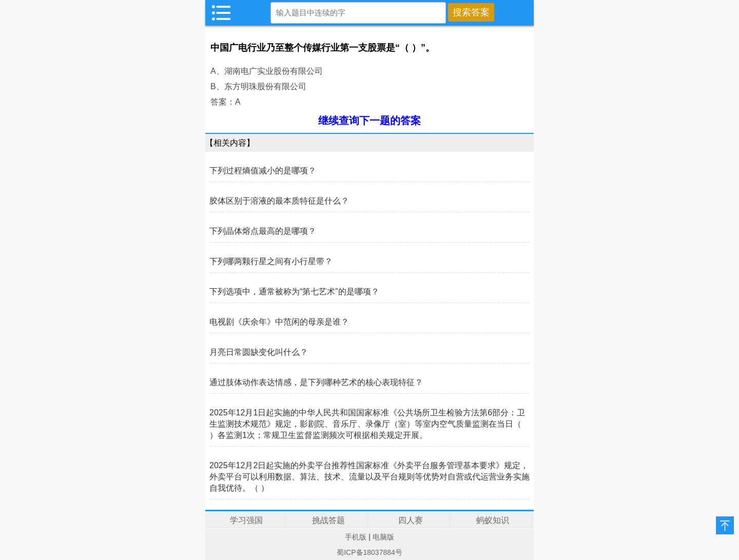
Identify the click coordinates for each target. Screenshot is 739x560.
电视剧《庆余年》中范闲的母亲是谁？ (279, 322)
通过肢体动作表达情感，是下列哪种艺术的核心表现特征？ (316, 382)
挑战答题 (328, 520)
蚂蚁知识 (493, 520)
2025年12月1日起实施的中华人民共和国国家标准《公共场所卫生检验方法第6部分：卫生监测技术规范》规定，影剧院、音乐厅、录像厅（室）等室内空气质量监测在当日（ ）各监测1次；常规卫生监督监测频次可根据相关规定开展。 (367, 424)
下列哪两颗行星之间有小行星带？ (271, 261)
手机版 (356, 537)
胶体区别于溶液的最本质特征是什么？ (279, 201)
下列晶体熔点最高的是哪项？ (263, 231)
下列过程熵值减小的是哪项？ (263, 171)
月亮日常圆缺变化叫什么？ (259, 352)
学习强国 (246, 520)
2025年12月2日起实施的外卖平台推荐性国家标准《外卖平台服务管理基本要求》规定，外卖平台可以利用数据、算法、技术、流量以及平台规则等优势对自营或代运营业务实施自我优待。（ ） (369, 477)
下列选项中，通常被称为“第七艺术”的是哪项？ (294, 292)
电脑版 (383, 537)
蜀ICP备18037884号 (369, 552)
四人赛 (411, 520)
